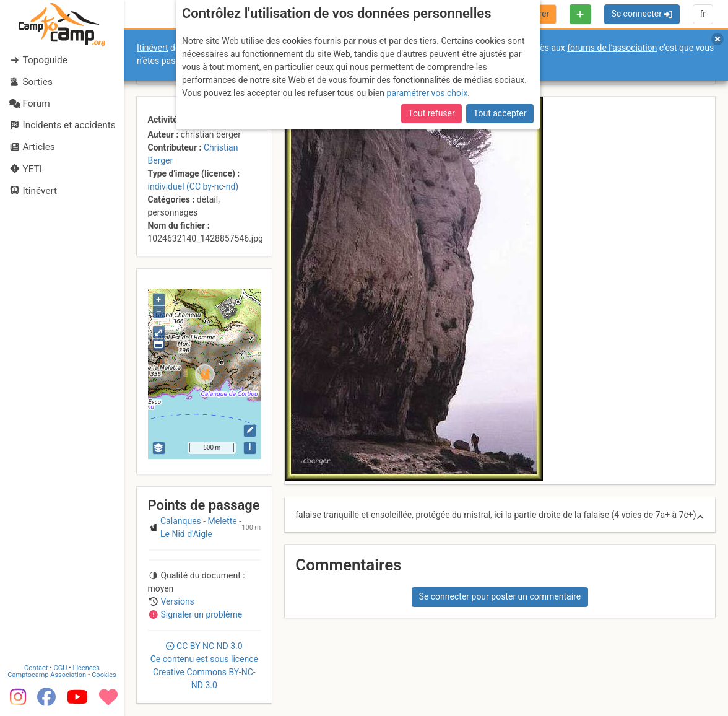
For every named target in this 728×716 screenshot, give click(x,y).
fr (703, 14)
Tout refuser (431, 113)
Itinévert (153, 48)
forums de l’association (612, 48)
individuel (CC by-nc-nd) (193, 186)
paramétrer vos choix (427, 93)
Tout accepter (500, 113)
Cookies (104, 675)
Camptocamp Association (47, 675)
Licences (86, 668)
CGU (61, 668)
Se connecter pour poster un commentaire (500, 596)
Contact (36, 668)
